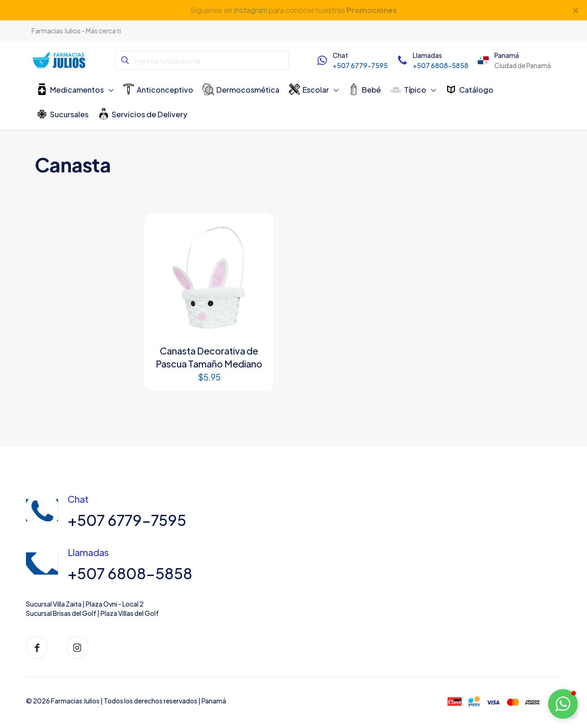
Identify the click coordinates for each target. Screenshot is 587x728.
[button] (563, 704)
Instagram (250, 10)
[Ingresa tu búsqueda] (202, 60)
